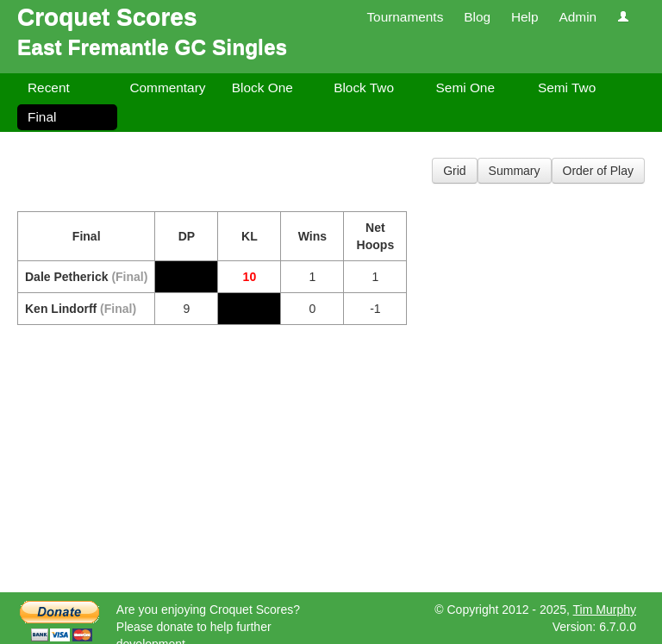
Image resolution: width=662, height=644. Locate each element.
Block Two (364, 88)
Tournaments (405, 17)
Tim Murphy (605, 610)
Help (525, 17)
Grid (454, 171)
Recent (49, 88)
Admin (578, 17)
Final (42, 117)
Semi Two (567, 88)
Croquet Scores (107, 17)
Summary (515, 171)
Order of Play (598, 171)
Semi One (465, 88)
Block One (262, 88)
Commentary (167, 88)
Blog (477, 17)
